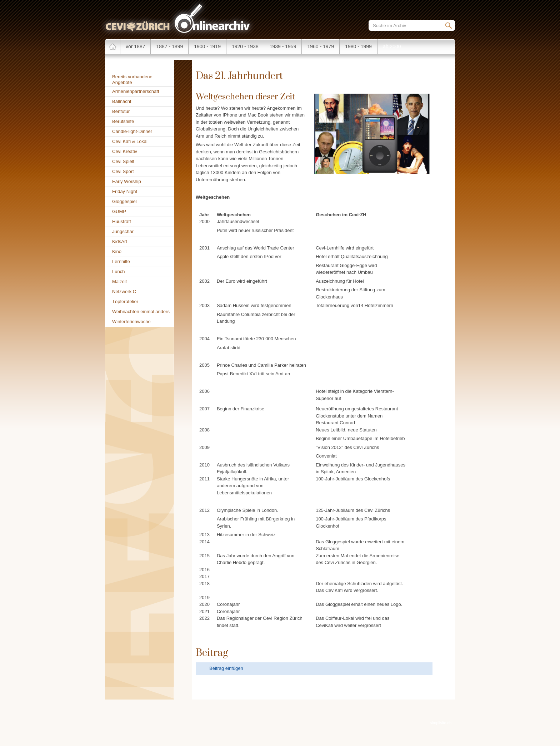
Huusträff (122, 221)
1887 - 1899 (169, 46)
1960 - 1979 (321, 46)
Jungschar (123, 231)
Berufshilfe (123, 121)
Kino (117, 251)
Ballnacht (122, 101)
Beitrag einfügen (226, 668)
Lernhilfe (121, 261)
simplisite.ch (441, 723)
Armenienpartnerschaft (136, 91)
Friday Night (125, 191)
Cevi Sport (123, 171)
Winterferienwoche (131, 322)
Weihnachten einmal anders (141, 312)
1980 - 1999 (358, 46)
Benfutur (121, 111)
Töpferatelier (125, 302)
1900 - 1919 (207, 46)
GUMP (119, 211)
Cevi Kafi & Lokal (130, 141)
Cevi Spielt (123, 161)
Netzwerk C (124, 292)
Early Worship (127, 181)
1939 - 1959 (283, 46)
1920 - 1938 (245, 46)
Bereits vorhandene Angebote (132, 80)
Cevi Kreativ (125, 151)
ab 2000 (392, 46)
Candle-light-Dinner (132, 131)
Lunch (118, 271)
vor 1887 (135, 46)
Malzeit (119, 281)
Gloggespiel (124, 201)
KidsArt (120, 241)
